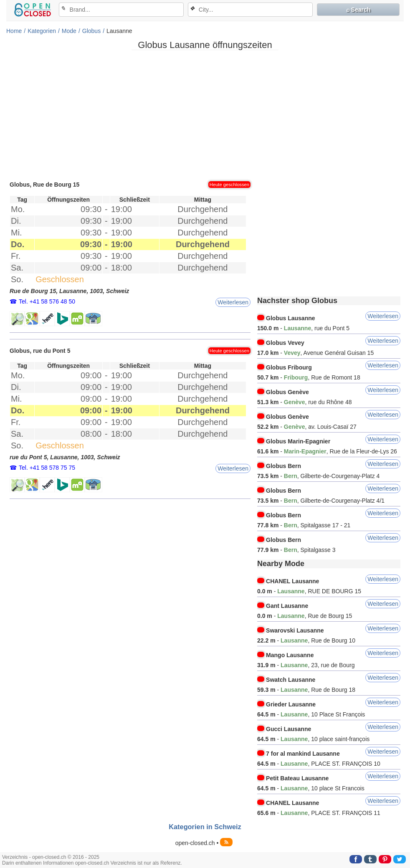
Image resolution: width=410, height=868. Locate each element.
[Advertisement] (205, 115)
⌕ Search (358, 10)
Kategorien (42, 31)
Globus (91, 31)
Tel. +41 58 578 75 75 (47, 468)
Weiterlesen (233, 302)
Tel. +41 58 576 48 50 (47, 301)
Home (14, 31)
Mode (69, 31)
